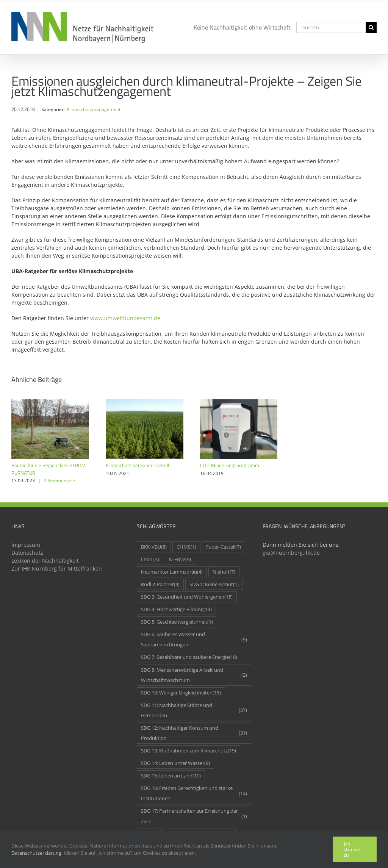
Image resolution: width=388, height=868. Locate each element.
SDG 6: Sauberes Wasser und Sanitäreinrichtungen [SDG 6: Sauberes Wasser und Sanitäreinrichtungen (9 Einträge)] (194, 640)
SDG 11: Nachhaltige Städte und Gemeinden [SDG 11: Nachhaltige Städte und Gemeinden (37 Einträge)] (194, 710)
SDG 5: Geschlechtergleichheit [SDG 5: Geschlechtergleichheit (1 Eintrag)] (177, 622)
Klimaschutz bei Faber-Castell (137, 465)
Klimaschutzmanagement (94, 109)
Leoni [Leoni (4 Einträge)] (150, 559)
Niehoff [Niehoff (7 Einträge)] (224, 572)
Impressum (26, 545)
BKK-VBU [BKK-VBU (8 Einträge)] (154, 547)
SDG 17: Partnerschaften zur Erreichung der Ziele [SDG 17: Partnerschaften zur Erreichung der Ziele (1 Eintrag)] (194, 816)
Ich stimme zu (352, 849)
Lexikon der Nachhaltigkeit (45, 561)
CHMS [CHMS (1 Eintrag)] (186, 547)
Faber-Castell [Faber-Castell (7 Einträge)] (224, 547)
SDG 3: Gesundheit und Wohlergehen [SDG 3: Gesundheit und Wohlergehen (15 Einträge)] (187, 597)
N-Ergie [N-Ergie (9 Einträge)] (180, 559)
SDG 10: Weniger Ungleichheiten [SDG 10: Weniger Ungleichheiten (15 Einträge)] (181, 693)
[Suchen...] (331, 27)
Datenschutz (27, 553)
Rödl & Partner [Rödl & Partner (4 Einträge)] (160, 584)
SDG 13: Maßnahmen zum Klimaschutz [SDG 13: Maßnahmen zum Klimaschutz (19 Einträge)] (189, 751)
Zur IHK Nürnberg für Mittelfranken (57, 569)
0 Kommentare (59, 481)
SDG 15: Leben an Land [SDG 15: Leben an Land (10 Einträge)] (171, 776)
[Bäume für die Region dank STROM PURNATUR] (50, 403)
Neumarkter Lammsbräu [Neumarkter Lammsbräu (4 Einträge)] (172, 572)
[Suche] (371, 27)
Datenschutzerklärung (36, 853)
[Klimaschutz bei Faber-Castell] (145, 403)
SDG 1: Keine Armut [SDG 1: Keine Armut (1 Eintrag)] (214, 584)
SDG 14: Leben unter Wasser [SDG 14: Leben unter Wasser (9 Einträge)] (175, 763)
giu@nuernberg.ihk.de (291, 553)
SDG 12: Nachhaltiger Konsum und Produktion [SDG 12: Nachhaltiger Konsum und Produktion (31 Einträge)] (194, 733)
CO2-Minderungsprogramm (230, 465)
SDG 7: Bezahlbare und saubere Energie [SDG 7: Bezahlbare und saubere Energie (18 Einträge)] (189, 657)
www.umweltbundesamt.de (125, 318)
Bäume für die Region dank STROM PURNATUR (48, 469)
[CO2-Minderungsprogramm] (239, 403)
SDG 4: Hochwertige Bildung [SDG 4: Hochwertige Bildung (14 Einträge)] (176, 609)
